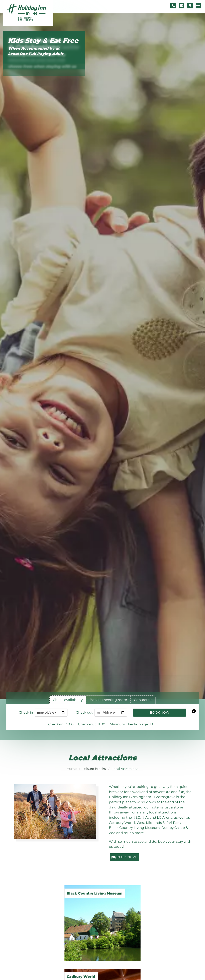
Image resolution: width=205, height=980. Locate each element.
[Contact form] (182, 6)
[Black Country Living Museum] (102, 919)
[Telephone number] (173, 6)
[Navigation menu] (198, 6)
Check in (26, 712)
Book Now (160, 712)
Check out (84, 712)
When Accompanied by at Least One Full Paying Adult (36, 51)
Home (72, 769)
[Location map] (190, 6)
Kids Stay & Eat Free (43, 41)
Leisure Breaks (94, 769)
